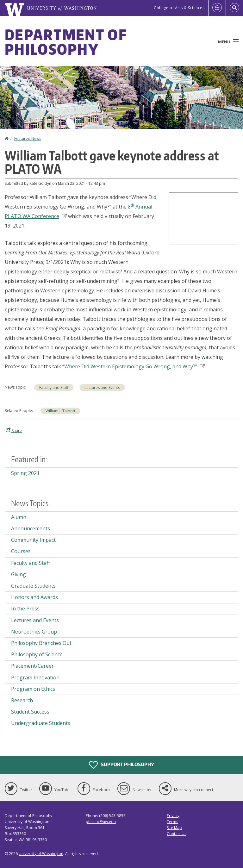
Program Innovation (35, 678)
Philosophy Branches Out (41, 643)
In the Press (25, 609)
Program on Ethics (33, 689)
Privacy (173, 816)
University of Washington (41, 854)
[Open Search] (234, 8)
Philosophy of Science (37, 654)
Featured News (28, 138)
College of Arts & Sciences (179, 8)
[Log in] (217, 8)
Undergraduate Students (41, 723)
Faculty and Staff (54, 387)
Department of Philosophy (66, 42)
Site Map (174, 828)
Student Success (30, 712)
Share (14, 430)
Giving (19, 574)
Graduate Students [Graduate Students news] (33, 586)
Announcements (31, 528)
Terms (172, 822)
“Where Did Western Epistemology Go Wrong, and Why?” (134, 366)
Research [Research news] (22, 700)
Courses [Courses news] (21, 551)
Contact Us (177, 834)
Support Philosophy (121, 765)
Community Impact (33, 540)
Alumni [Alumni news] (19, 517)
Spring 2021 (25, 473)
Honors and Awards (34, 597)
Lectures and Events (102, 387)
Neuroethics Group (34, 632)
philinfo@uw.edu (101, 822)
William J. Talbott (60, 411)
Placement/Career (32, 666)
